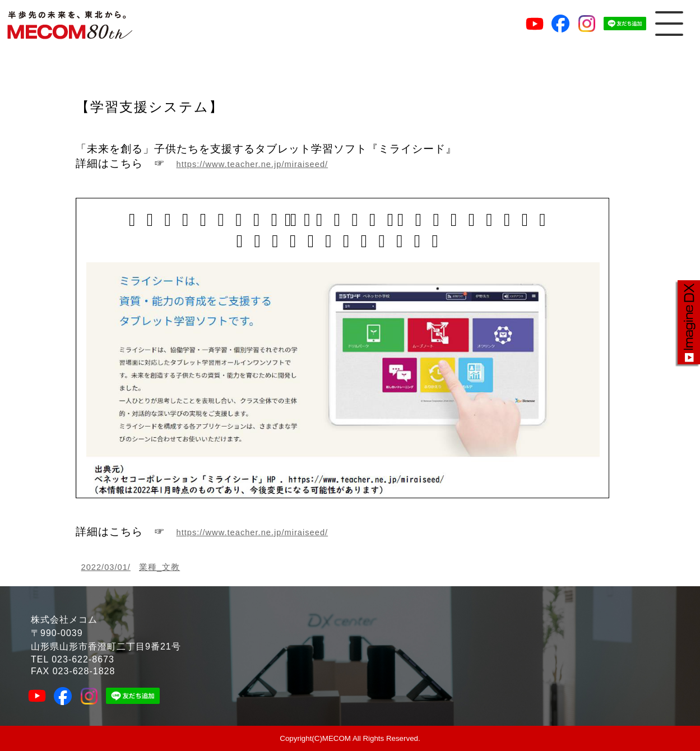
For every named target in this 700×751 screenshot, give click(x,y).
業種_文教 (159, 567)
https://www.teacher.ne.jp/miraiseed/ (252, 164)
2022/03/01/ (106, 567)
